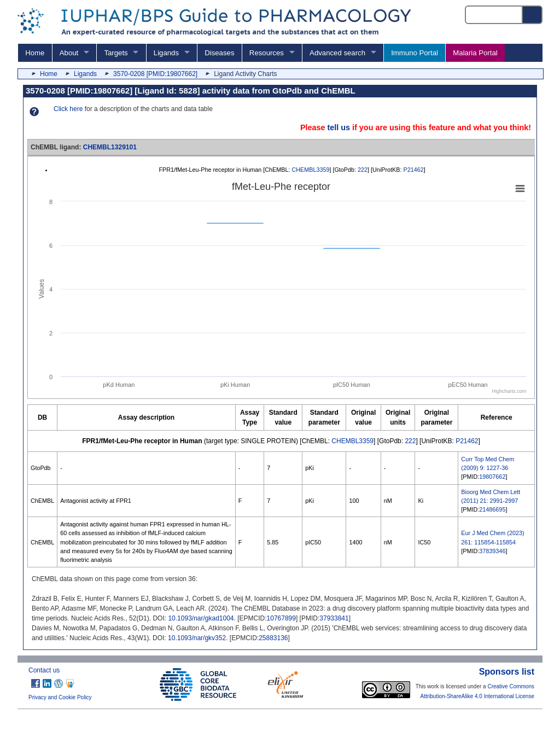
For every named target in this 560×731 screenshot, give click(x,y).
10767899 (281, 618)
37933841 (334, 618)
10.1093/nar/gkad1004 (201, 618)
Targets (116, 53)
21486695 (492, 509)
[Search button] (533, 15)
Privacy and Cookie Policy (60, 697)
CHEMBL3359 (310, 170)
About (69, 53)
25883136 (273, 638)
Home (35, 53)
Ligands (166, 53)
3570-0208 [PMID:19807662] (155, 74)
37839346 (492, 551)
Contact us (44, 670)
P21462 (413, 170)
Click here (68, 109)
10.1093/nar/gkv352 (197, 638)
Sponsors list (507, 672)
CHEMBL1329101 (110, 147)
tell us (339, 127)
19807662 (492, 477)
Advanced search (337, 53)
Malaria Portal (475, 53)
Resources (267, 53)
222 (363, 170)
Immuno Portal (415, 53)
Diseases (219, 53)
